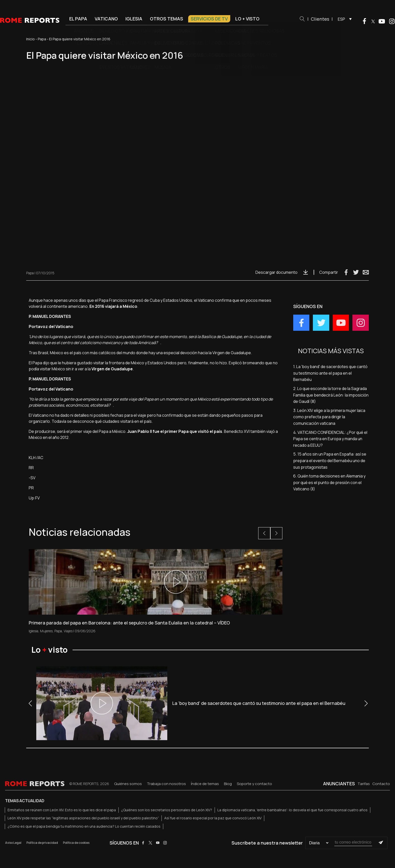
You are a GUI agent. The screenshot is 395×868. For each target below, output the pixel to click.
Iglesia (134, 19)
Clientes (320, 19)
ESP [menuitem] (341, 19)
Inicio (30, 39)
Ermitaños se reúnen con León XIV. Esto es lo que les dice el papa (62, 810)
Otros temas (167, 19)
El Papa (78, 19)
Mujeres (46, 631)
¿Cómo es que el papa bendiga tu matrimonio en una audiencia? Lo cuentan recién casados (84, 826)
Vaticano (106, 19)
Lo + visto (247, 19)
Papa (42, 39)
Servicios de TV (209, 19)
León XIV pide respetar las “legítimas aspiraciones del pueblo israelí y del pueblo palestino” (83, 818)
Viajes (68, 631)
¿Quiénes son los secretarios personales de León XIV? (167, 810)
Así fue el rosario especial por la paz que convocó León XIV (213, 818)
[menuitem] (343, 19)
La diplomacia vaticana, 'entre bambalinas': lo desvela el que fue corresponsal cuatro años (292, 810)
